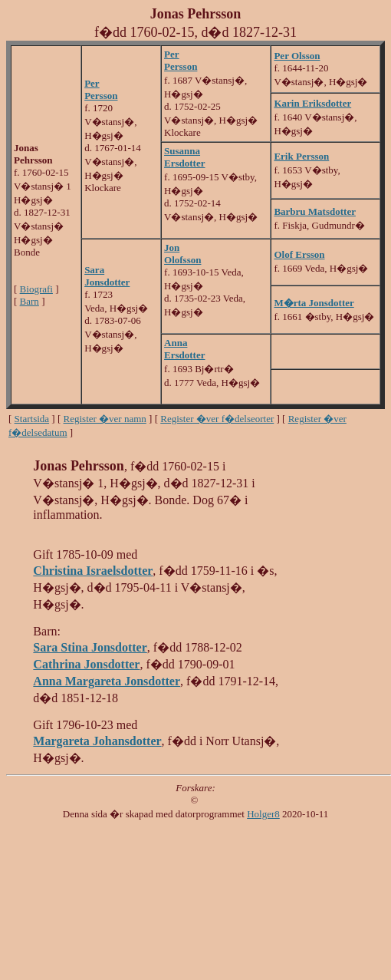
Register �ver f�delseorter (217, 419)
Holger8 (263, 814)
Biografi (36, 289)
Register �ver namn (105, 419)
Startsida (32, 419)
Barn (30, 301)
